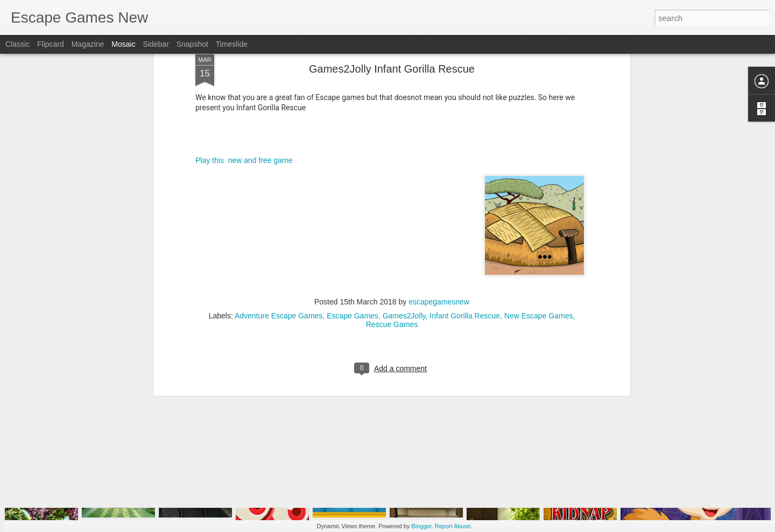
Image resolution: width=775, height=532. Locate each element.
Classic (17, 44)
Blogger (421, 526)
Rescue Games (392, 230)
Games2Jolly (404, 222)
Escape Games (353, 222)
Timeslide (232, 44)
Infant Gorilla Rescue (465, 222)
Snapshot (192, 44)
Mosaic (123, 44)
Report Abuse (453, 526)
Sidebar (156, 44)
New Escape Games (539, 222)
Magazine (88, 44)
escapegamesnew (439, 208)
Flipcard (51, 44)
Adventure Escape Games (279, 222)
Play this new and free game (244, 66)
